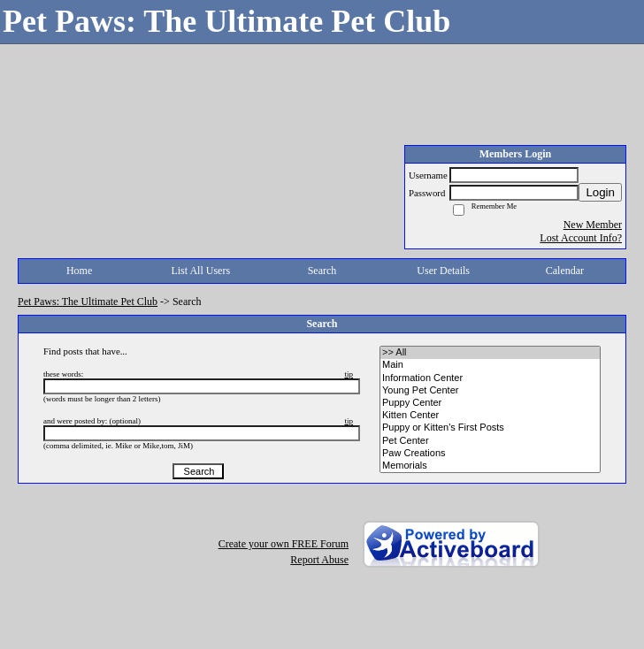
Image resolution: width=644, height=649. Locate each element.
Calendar (565, 271)
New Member (593, 225)
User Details (443, 271)
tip (349, 374)
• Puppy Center (490, 403)
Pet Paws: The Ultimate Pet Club (88, 302)
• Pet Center (490, 441)
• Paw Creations (490, 454)
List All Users (200, 271)
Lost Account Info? (581, 238)
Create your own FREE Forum (284, 544)
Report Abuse (319, 560)
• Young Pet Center (490, 391)
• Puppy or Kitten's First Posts (490, 428)
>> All (490, 353)
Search (322, 271)
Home (79, 271)
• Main (490, 365)
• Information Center (490, 378)
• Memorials (490, 466)
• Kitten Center (490, 416)
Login (600, 192)
